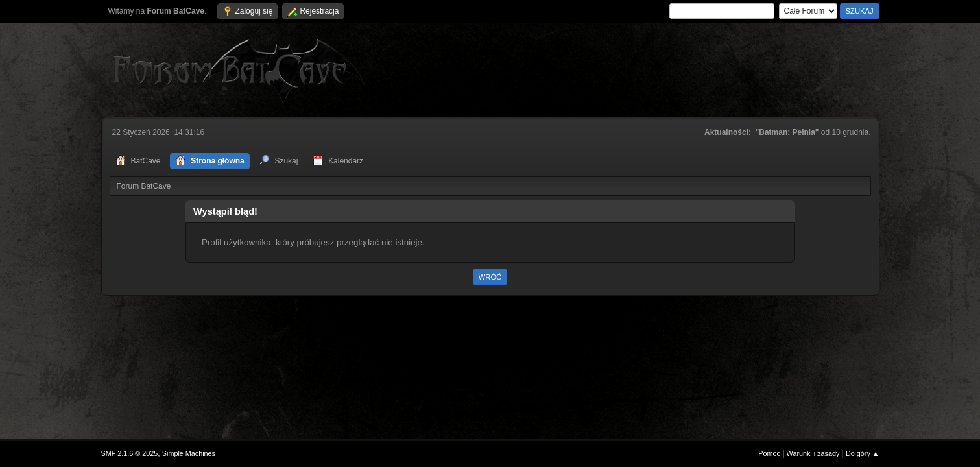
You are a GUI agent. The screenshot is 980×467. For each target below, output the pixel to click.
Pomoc (769, 453)
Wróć (490, 277)
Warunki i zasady (813, 453)
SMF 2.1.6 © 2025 (130, 453)
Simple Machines (189, 453)
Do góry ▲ (862, 453)
